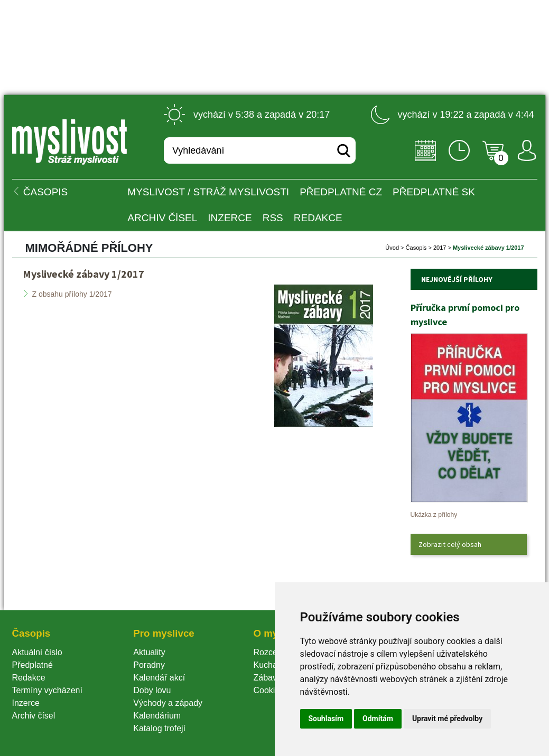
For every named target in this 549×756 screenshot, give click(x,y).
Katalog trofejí (159, 728)
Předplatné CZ (341, 192)
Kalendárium (157, 716)
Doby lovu (152, 690)
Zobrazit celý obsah (450, 544)
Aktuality (149, 652)
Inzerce (26, 703)
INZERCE (230, 218)
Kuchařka (271, 665)
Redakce (318, 218)
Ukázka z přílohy (434, 515)
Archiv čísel (162, 218)
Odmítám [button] (378, 719)
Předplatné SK (434, 192)
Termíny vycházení (47, 690)
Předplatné (32, 665)
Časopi (416, 248)
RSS (273, 218)
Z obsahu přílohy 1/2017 (72, 294)
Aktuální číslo (37, 652)
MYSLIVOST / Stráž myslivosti (208, 192)
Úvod (392, 248)
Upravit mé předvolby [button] (447, 719)
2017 (440, 248)
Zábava (267, 678)
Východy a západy (168, 703)
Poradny (149, 665)
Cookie (268, 690)
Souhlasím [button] (326, 719)
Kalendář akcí (159, 678)
